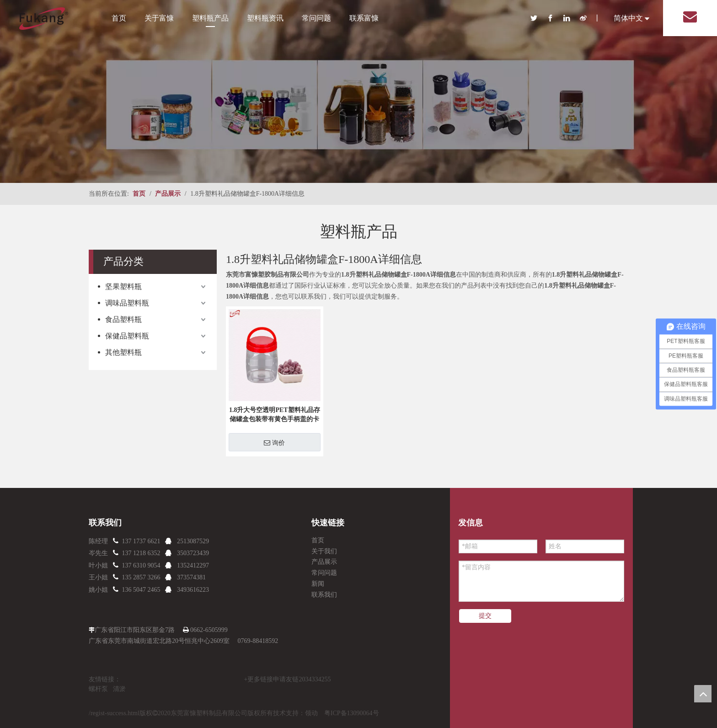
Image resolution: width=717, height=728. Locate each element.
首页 (119, 18)
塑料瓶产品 (210, 18)
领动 (311, 713)
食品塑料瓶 (123, 319)
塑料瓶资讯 (265, 18)
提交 (485, 616)
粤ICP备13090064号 (352, 713)
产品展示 (324, 562)
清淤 (119, 689)
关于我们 (324, 551)
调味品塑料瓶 (127, 303)
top (703, 694)
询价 (274, 443)
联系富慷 (364, 18)
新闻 (318, 584)
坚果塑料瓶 (123, 286)
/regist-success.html (114, 713)
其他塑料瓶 (123, 352)
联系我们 (324, 595)
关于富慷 (159, 18)
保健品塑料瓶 (127, 336)
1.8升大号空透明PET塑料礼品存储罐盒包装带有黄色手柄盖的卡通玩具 (275, 415)
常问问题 (316, 18)
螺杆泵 (98, 689)
